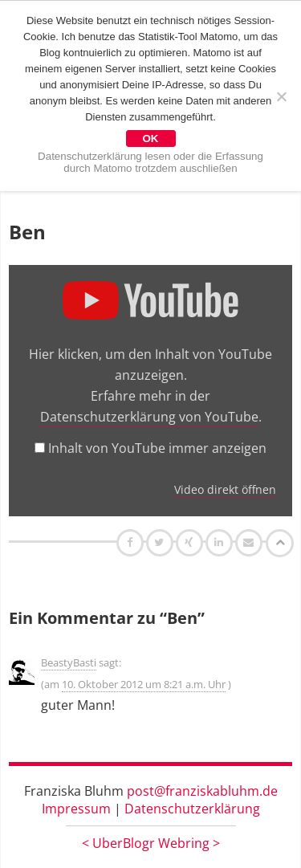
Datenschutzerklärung (192, 809)
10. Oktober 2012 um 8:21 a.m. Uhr (144, 684)
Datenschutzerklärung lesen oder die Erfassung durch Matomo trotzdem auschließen (150, 162)
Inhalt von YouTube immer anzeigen (157, 448)
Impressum (76, 809)
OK (151, 139)
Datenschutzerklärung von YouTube (149, 417)
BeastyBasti (69, 662)
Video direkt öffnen (225, 489)
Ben (27, 232)
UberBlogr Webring (151, 843)
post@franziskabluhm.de (202, 791)
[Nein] (281, 96)
